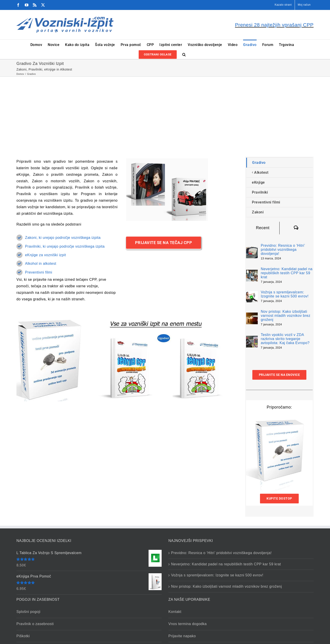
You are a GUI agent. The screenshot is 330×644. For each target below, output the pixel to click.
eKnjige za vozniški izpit (45, 255)
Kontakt (175, 612)
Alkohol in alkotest (41, 264)
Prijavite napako (182, 636)
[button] (184, 54)
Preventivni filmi (39, 272)
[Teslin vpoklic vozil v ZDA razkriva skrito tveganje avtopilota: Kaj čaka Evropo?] (252, 339)
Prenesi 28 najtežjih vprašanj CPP (274, 25)
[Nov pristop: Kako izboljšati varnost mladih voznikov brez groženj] (252, 316)
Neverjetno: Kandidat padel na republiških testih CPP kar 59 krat (287, 273)
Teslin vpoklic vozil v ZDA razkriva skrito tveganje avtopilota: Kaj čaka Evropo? (285, 339)
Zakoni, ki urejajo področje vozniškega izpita (63, 238)
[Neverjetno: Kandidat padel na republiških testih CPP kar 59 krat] (252, 273)
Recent (263, 228)
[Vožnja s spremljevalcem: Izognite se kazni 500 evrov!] (252, 294)
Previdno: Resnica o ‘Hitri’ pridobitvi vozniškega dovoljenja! (283, 250)
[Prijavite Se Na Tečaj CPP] (164, 243)
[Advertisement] (165, 110)
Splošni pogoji (28, 612)
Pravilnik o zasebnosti (35, 624)
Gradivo (259, 163)
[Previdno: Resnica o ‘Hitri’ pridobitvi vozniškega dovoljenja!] (252, 250)
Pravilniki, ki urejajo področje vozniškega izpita (65, 246)
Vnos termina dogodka (188, 624)
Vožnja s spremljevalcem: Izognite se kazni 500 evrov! (285, 294)
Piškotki (23, 636)
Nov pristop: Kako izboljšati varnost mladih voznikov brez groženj (285, 316)
